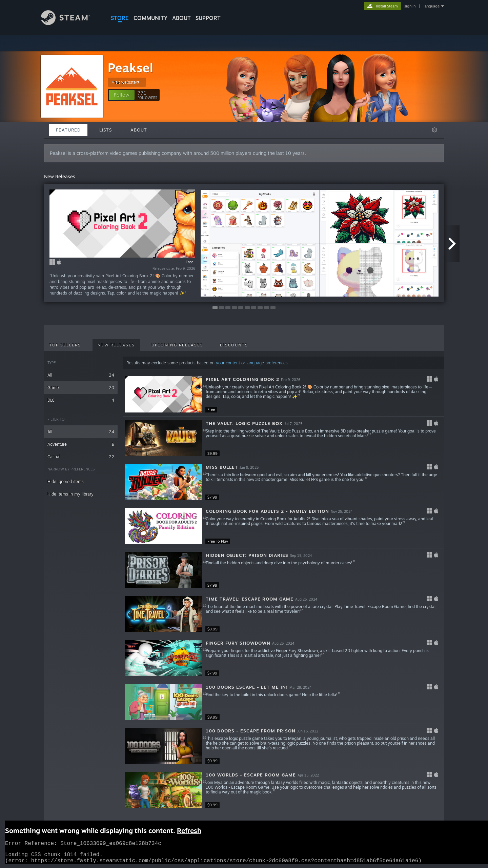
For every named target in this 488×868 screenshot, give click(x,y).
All (81, 375)
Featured (68, 130)
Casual (81, 457)
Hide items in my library (70, 494)
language (432, 6)
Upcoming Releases (177, 345)
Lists (106, 130)
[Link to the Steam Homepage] (70, 23)
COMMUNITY (150, 18)
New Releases (116, 345)
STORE (120, 18)
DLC (81, 400)
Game (81, 388)
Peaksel (130, 68)
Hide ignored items (66, 481)
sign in (410, 6)
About (181, 18)
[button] (122, 95)
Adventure (81, 444)
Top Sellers (65, 345)
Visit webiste (127, 82)
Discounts (234, 345)
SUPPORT (208, 18)
